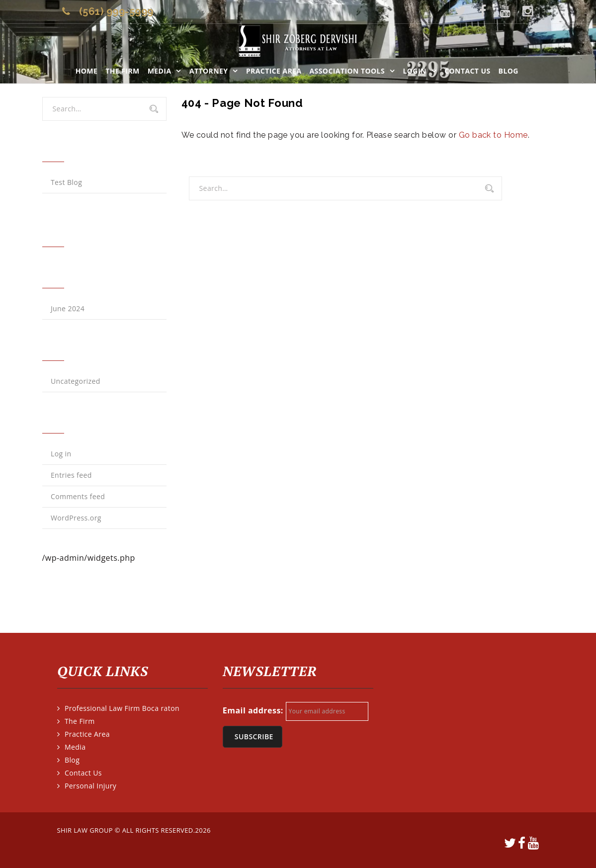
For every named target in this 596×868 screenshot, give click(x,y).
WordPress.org (76, 518)
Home (87, 71)
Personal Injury (90, 786)
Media (160, 71)
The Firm (122, 71)
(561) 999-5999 (116, 11)
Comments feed (78, 496)
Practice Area (274, 71)
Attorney (209, 71)
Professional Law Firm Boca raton (122, 708)
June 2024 (68, 308)
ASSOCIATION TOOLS (347, 71)
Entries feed (71, 475)
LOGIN (414, 71)
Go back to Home (493, 135)
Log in (61, 454)
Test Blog (66, 182)
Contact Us (467, 71)
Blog (509, 71)
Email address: (253, 710)
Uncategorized (76, 381)
